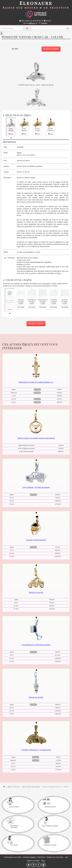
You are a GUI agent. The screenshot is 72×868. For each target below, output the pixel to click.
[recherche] (27, 28)
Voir (11, 134)
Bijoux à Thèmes (13, 787)
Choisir (21, 307)
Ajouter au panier (51, 49)
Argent (19, 153)
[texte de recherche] (12, 28)
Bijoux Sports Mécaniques (31, 787)
